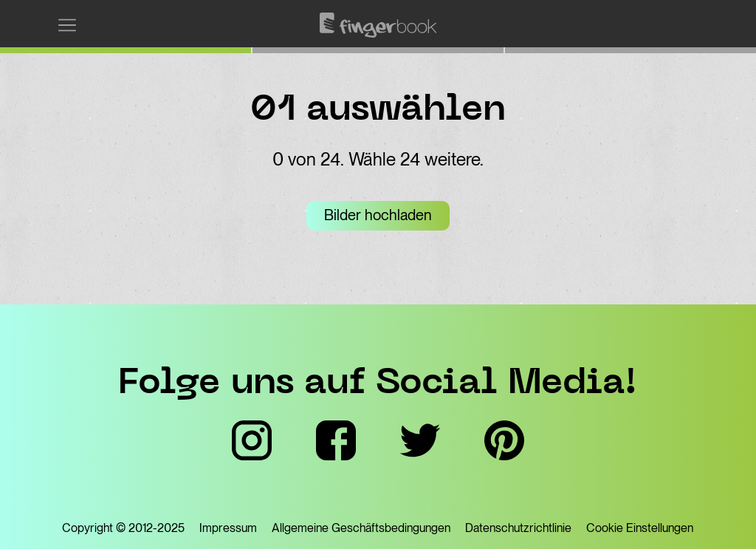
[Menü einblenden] (67, 25)
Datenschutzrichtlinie (518, 528)
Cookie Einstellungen (640, 528)
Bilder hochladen (378, 215)
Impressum (228, 528)
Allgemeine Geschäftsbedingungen (361, 528)
